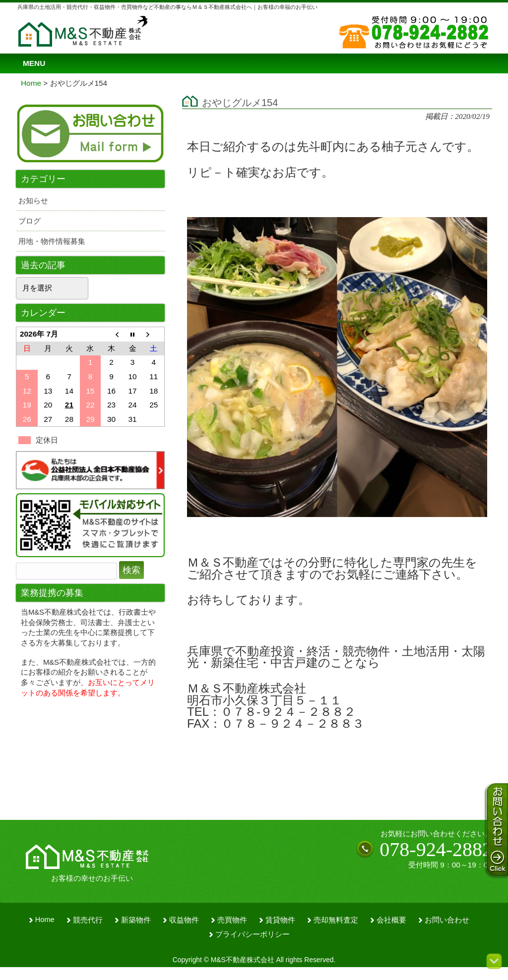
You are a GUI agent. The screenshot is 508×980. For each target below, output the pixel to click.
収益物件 (184, 920)
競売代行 (88, 920)
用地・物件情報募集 (52, 241)
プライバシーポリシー (253, 934)
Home (45, 920)
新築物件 (136, 920)
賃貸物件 (280, 920)
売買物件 (232, 920)
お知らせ (33, 201)
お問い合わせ (447, 920)
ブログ (30, 221)
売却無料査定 (336, 920)
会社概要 (391, 920)
